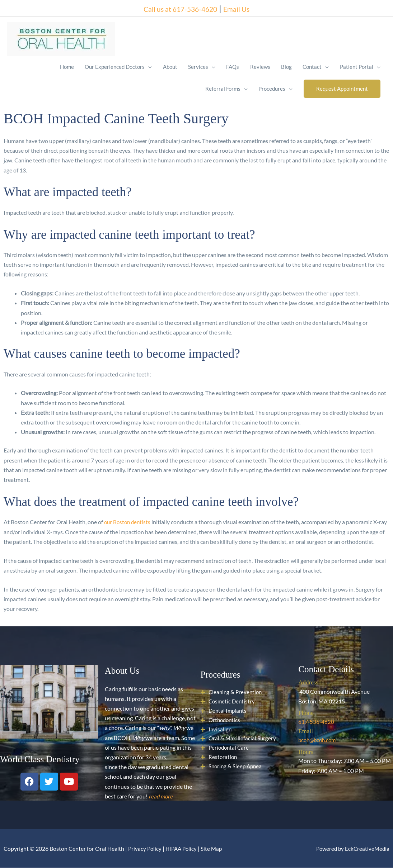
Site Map (215, 848)
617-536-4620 (317, 722)
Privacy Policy (145, 848)
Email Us (245, 7)
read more (161, 796)
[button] (342, 89)
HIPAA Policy (183, 848)
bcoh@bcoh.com (319, 741)
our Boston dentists (128, 523)
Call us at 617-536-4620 (177, 7)
